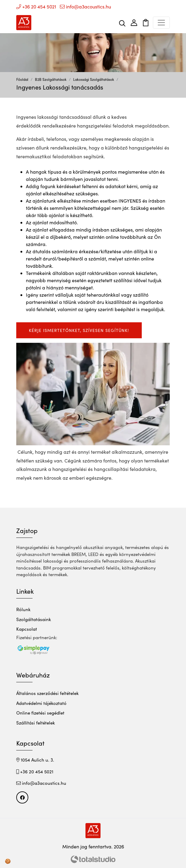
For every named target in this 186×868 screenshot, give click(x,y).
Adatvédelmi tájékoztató (41, 703)
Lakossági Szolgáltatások (94, 79)
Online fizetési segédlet (40, 713)
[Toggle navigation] (161, 23)
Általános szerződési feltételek (47, 693)
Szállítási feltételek (36, 723)
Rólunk (23, 609)
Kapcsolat (27, 629)
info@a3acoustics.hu (85, 6)
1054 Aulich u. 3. (35, 760)
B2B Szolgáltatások (51, 79)
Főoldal (22, 79)
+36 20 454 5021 (36, 6)
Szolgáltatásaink (34, 619)
